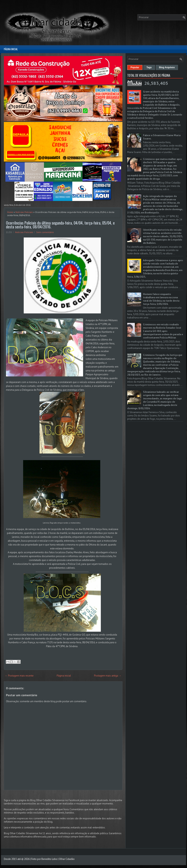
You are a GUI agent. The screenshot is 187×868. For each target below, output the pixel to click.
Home (10, 212)
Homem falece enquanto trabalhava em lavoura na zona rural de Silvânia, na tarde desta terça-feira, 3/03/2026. (161, 299)
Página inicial (11, 49)
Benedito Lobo (49, 859)
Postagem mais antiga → (108, 676)
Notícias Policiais (24, 212)
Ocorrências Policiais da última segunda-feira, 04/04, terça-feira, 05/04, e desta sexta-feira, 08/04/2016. (60, 225)
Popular (135, 67)
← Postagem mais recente (19, 676)
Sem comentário (45, 232)
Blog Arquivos (167, 67)
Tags (149, 67)
